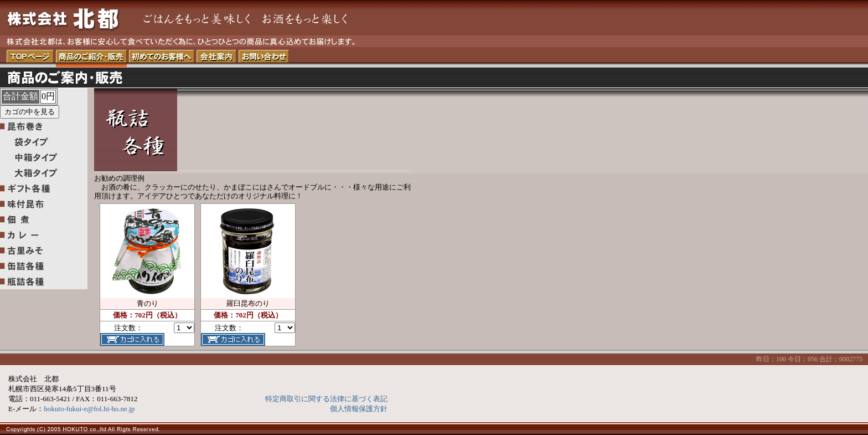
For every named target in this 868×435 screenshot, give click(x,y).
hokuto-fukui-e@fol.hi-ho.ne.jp (89, 409)
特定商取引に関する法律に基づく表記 (326, 399)
